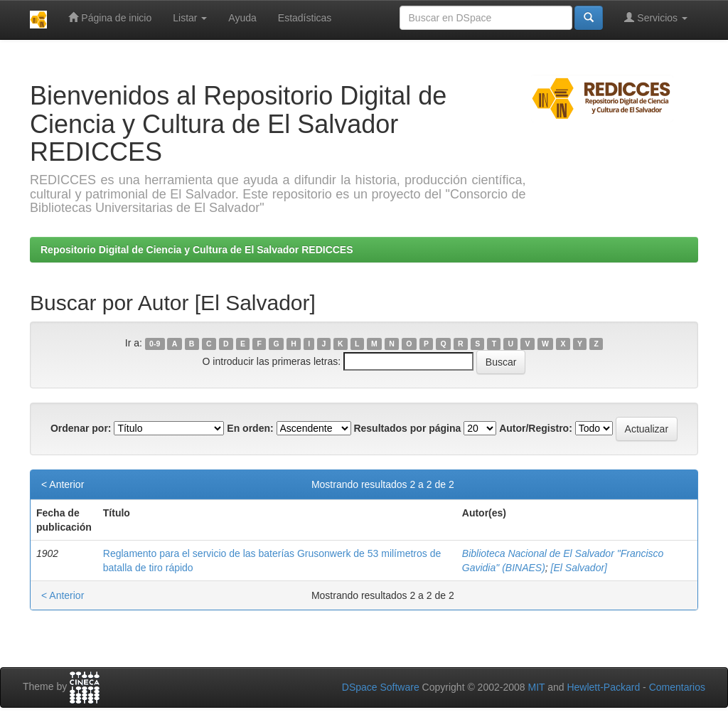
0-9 (155, 344)
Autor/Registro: (536, 428)
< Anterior (63, 484)
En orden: (250, 428)
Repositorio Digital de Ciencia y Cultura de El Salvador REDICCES (197, 250)
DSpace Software (381, 687)
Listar (190, 18)
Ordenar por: (81, 428)
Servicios (656, 17)
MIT (536, 687)
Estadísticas (305, 18)
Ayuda (242, 18)
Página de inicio (110, 17)
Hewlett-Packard (603, 687)
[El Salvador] (579, 568)
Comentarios (677, 687)
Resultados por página (407, 428)
